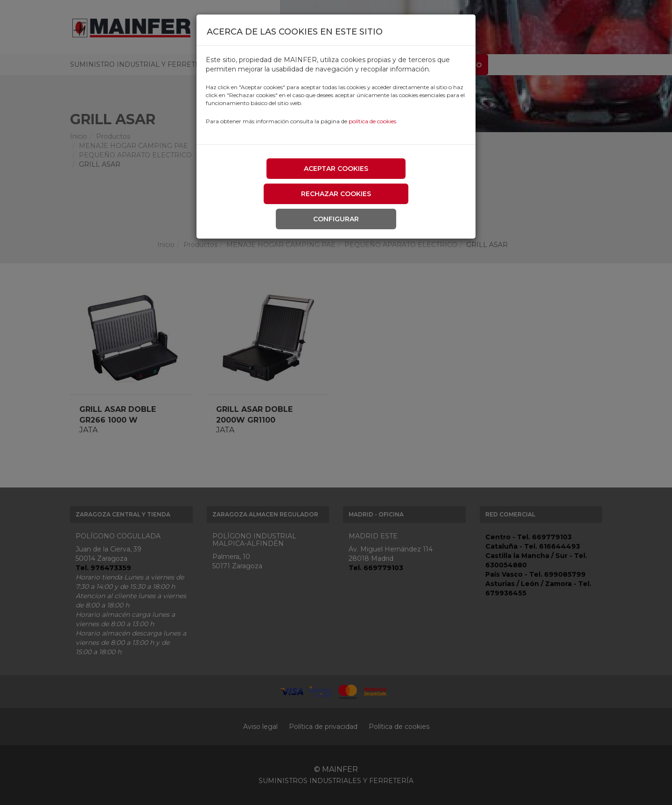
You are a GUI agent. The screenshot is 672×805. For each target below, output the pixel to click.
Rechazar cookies (336, 194)
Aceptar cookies (336, 169)
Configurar (336, 219)
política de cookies (372, 121)
